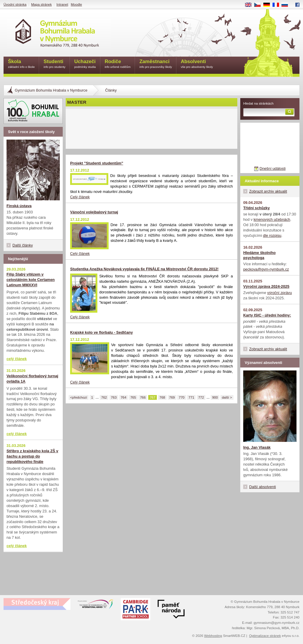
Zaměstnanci (156, 64)
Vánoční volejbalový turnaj (94, 212)
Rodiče (118, 64)
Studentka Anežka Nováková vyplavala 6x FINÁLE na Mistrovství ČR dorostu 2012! (144, 269)
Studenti (54, 64)
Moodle (76, 4)
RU (287, 5)
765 (133, 397)
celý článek (17, 359)
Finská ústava (19, 206)
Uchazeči (85, 64)
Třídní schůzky (257, 208)
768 (162, 397)
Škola (21, 64)
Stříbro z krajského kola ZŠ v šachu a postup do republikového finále (32, 456)
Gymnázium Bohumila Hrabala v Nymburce (51, 90)
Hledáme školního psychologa (260, 255)
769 (172, 397)
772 (201, 397)
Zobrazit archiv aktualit (268, 191)
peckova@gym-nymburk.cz (266, 269)
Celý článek (80, 197)
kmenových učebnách (272, 219)
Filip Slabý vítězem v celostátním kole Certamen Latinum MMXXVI (31, 280)
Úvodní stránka (15, 4)
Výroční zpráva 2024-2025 (266, 286)
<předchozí (79, 397)
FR (278, 5)
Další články (23, 245)
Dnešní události (273, 168)
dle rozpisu (272, 235)
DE (269, 5)
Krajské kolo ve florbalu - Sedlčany (101, 332)
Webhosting (213, 636)
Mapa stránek (41, 4)
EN (250, 5)
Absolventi (197, 64)
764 (124, 397)
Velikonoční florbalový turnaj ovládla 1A (32, 379)
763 (114, 397)
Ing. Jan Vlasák (257, 447)
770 (182, 397)
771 (191, 397)
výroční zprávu (279, 293)
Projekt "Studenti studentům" (97, 163)
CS (260, 5)
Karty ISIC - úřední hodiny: (267, 315)
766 (143, 397)
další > (227, 397)
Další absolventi (262, 487)
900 (215, 397)
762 (104, 397)
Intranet (62, 4)
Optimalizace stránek (265, 636)
